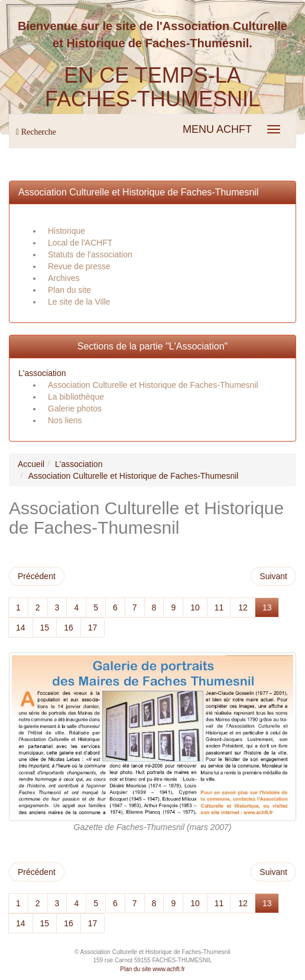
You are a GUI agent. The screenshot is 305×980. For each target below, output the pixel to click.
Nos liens (65, 420)
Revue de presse (79, 266)
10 (195, 607)
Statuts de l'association (90, 254)
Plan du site (69, 290)
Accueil (31, 464)
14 (21, 628)
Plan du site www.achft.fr (152, 969)
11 (219, 607)
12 (243, 607)
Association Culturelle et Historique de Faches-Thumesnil (138, 192)
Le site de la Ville (79, 302)
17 (93, 628)
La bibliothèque (76, 397)
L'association (42, 373)
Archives (64, 278)
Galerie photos (75, 409)
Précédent (37, 576)
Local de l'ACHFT (80, 243)
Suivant (273, 576)
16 (69, 628)
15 (45, 628)
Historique (66, 231)
